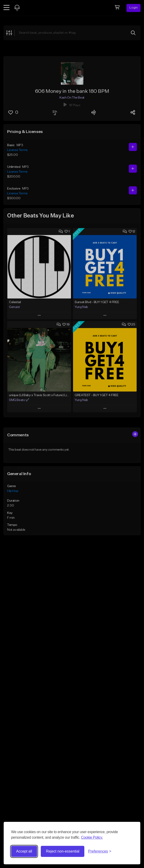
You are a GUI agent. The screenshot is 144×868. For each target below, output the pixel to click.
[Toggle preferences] (100, 851)
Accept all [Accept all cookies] (24, 851)
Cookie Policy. (92, 837)
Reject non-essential (63, 851)
